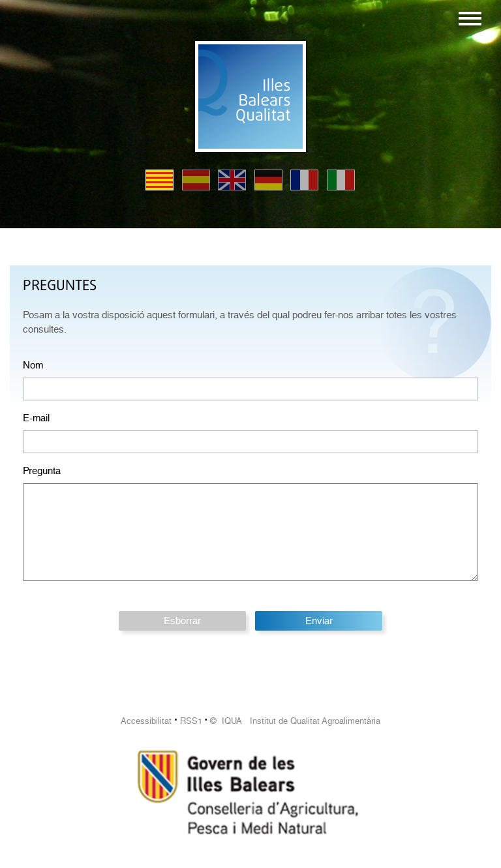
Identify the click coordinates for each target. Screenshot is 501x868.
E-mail (36, 418)
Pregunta (42, 471)
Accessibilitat (146, 721)
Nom (33, 365)
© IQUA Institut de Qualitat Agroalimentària (295, 721)
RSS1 (191, 721)
